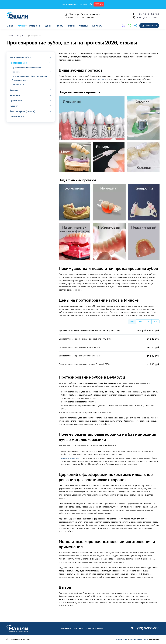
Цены (48, 26)
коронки (100, 79)
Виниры (14, 90)
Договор (78, 628)
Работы (60, 26)
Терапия (14, 106)
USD (140, 322)
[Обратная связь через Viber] (124, 26)
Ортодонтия (16, 101)
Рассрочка (35, 26)
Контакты (97, 26)
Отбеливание (17, 117)
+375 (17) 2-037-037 (148, 17)
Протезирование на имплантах (27, 68)
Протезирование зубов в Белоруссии (30, 76)
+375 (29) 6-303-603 (148, 14)
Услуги (21, 26)
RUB (155, 322)
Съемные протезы (21, 80)
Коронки (16, 72)
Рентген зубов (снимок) (22, 111)
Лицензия (65, 628)
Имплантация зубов (20, 57)
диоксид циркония (70, 458)
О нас (10, 26)
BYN (132, 322)
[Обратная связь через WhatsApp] (129, 26)
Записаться (149, 25)
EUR (148, 322)
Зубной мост (18, 84)
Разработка (122, 639)
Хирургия (15, 95)
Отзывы (83, 26)
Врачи (71, 26)
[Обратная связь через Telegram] (135, 26)
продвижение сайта (139, 639)
